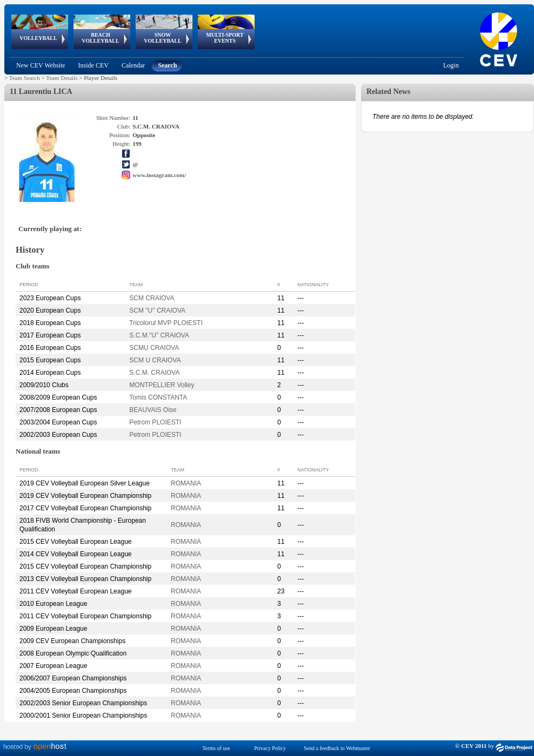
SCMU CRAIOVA (154, 348)
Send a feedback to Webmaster (337, 748)
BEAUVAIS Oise (153, 410)
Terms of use (216, 748)
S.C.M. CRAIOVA (154, 373)
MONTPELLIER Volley (162, 385)
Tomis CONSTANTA (158, 397)
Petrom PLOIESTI (155, 422)
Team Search (25, 78)
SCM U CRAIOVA (155, 360)
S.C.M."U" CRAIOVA (159, 335)
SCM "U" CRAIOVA (157, 310)
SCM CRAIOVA (152, 298)
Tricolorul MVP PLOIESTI (166, 323)
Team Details (62, 78)
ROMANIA (186, 483)
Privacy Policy (270, 748)
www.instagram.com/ (159, 175)
